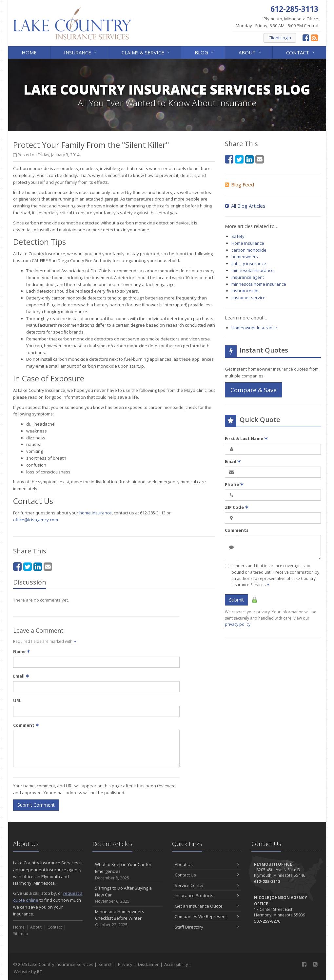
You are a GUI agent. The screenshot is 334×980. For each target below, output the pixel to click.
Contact (301, 52)
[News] (314, 38)
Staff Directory (207, 927)
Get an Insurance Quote (207, 906)
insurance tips (246, 291)
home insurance (96, 513)
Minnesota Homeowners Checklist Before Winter (127, 918)
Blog (205, 52)
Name (22, 651)
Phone (234, 484)
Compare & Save (254, 390)
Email (21, 676)
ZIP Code (237, 507)
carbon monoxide (249, 250)
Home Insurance (248, 243)
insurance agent (248, 277)
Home (29, 52)
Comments (237, 530)
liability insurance (249, 263)
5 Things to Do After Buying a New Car (127, 895)
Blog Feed (239, 184)
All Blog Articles (245, 206)
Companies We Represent (207, 916)
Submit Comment (36, 805)
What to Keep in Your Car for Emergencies (127, 871)
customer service (248, 298)
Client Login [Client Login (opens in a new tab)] (280, 38)
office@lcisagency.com (36, 520)
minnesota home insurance (259, 284)
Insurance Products (207, 895)
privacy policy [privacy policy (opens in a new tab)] (238, 624)
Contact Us (207, 875)
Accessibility (176, 964)
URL (17, 701)
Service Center (207, 885)
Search (105, 964)
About (250, 52)
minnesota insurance (253, 270)
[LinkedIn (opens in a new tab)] (38, 566)
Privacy (125, 964)
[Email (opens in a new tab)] (48, 566)
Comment (26, 725)
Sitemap (21, 934)
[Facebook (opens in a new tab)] (306, 38)
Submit (236, 600)
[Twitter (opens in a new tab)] (28, 566)
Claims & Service (146, 52)
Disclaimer (148, 964)
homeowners (245, 257)
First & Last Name (246, 438)
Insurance (81, 52)
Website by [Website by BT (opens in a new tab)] (28, 971)
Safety (238, 236)
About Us (207, 864)
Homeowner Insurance (254, 328)
